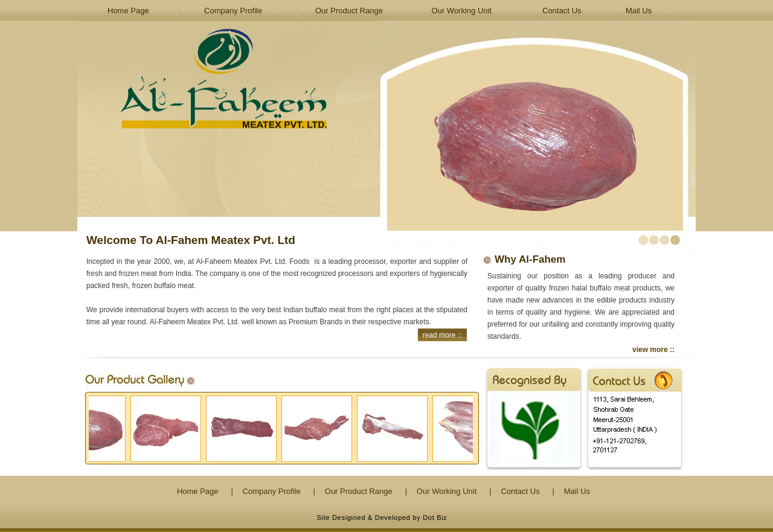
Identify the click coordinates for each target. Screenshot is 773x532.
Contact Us (562, 11)
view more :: (653, 350)
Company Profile (233, 11)
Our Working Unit (462, 11)
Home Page (128, 11)
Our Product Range (349, 11)
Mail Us (639, 11)
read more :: (442, 335)
